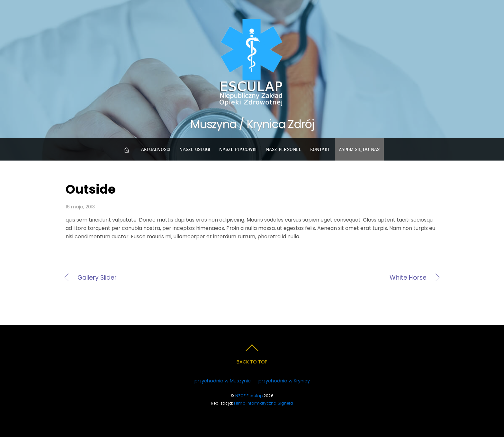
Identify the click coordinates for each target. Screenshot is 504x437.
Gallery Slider (97, 278)
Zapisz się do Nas (359, 149)
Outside (91, 189)
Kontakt (320, 149)
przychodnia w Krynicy (284, 381)
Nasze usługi (195, 149)
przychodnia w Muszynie (223, 381)
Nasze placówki (238, 149)
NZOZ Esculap (249, 396)
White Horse (345, 278)
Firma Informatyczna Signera (264, 403)
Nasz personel (283, 149)
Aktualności (156, 149)
